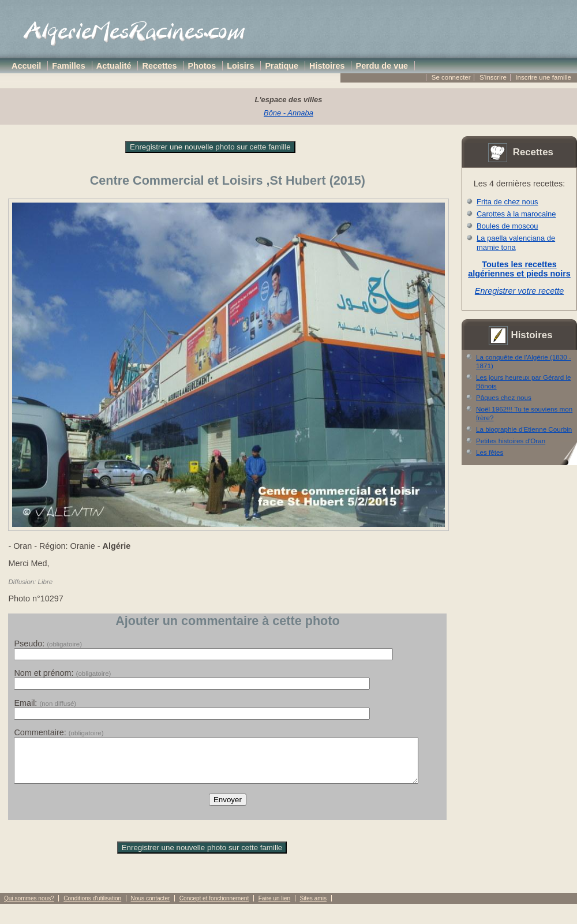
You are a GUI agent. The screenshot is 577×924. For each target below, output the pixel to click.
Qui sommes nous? (29, 907)
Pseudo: (48, 644)
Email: (45, 703)
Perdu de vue (382, 66)
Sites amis (313, 907)
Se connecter (451, 77)
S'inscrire (493, 77)
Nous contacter (151, 907)
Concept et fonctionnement (214, 907)
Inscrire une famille (543, 77)
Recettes (160, 66)
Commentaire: (59, 732)
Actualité (114, 66)
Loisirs (240, 66)
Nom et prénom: (62, 673)
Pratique (282, 66)
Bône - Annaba (288, 113)
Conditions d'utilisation (92, 907)
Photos (202, 66)
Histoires (327, 66)
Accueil (26, 66)
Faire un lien (274, 907)
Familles (69, 66)
